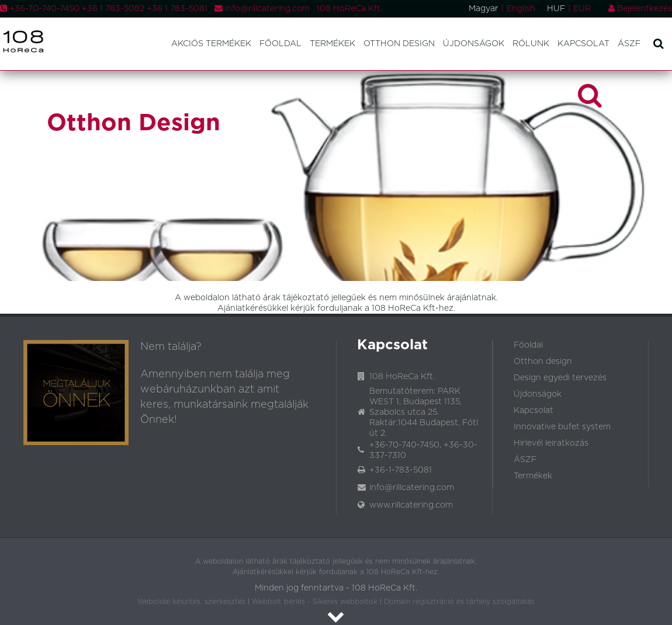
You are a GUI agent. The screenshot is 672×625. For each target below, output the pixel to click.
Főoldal (280, 44)
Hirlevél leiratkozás (551, 443)
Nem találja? (171, 347)
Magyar (484, 9)
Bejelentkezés (640, 8)
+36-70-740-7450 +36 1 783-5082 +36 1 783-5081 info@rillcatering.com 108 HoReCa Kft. (191, 8)
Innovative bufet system (562, 427)
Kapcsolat (583, 44)
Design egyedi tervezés (560, 378)
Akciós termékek (211, 44)
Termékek (332, 44)
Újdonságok (474, 44)
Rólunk (531, 44)
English (521, 9)
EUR (582, 9)
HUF (556, 9)
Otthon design (399, 44)
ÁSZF (629, 44)
